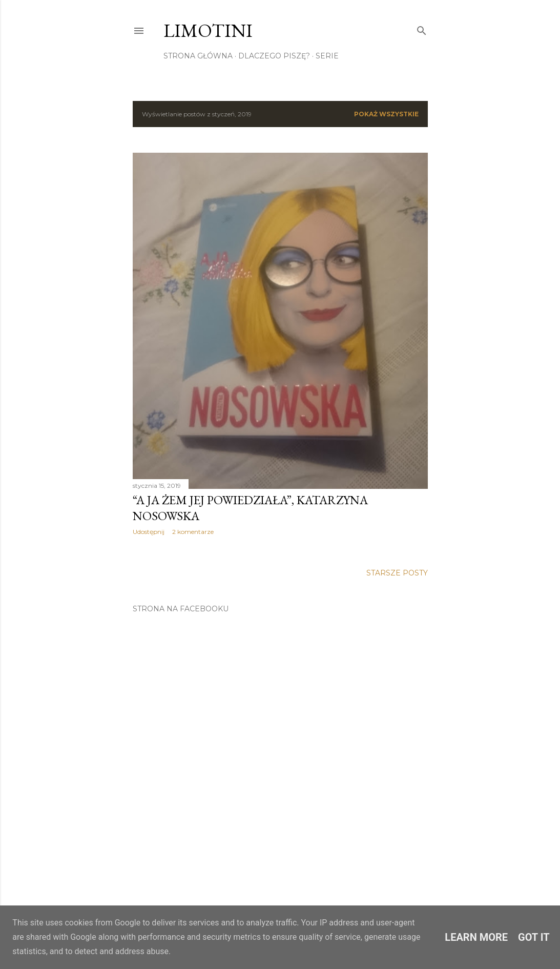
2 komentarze (193, 532)
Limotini (208, 30)
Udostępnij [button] (149, 532)
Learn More (476, 937)
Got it (534, 937)
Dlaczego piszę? (274, 56)
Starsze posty (397, 573)
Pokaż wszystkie (386, 114)
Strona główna (198, 56)
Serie (327, 56)
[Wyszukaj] (422, 28)
